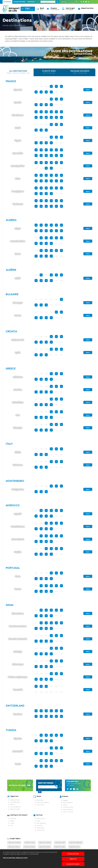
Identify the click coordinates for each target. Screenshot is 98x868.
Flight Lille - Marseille (14, 843)
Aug (41, 92)
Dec (61, 117)
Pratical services (41, 819)
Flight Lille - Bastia (29, 847)
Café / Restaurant (41, 823)
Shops (38, 821)
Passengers (7, 2)
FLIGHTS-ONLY (49, 72)
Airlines (12, 805)
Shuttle (12, 823)
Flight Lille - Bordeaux (76, 843)
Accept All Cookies (73, 864)
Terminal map (40, 830)
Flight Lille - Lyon (60, 843)
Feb (41, 112)
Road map (13, 819)
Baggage (65, 800)
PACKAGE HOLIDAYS (80, 72)
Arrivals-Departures (16, 807)
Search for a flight (15, 809)
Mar (46, 112)
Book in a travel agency (43, 802)
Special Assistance (68, 809)
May (56, 86)
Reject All (73, 859)
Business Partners (19, 2)
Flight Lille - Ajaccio (14, 847)
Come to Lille (40, 805)
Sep (46, 92)
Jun (61, 86)
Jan (36, 112)
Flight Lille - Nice (30, 843)
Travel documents (68, 807)
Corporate (31, 2)
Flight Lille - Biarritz (45, 847)
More (88, 90)
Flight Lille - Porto (74, 847)
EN (92, 2)
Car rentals (39, 826)
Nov (56, 117)
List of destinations (15, 802)
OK (57, 2)
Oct (51, 92)
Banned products (68, 803)
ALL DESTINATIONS (18, 72)
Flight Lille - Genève (45, 843)
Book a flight (40, 800)
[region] (49, 859)
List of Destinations (17, 25)
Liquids (65, 805)
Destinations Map (15, 800)
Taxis (12, 825)
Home (5, 25)
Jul (36, 92)
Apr (51, 86)
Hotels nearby (40, 828)
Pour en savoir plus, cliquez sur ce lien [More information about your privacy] (15, 858)
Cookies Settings (73, 854)
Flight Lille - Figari (60, 847)
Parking (12, 821)
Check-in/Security (68, 812)
